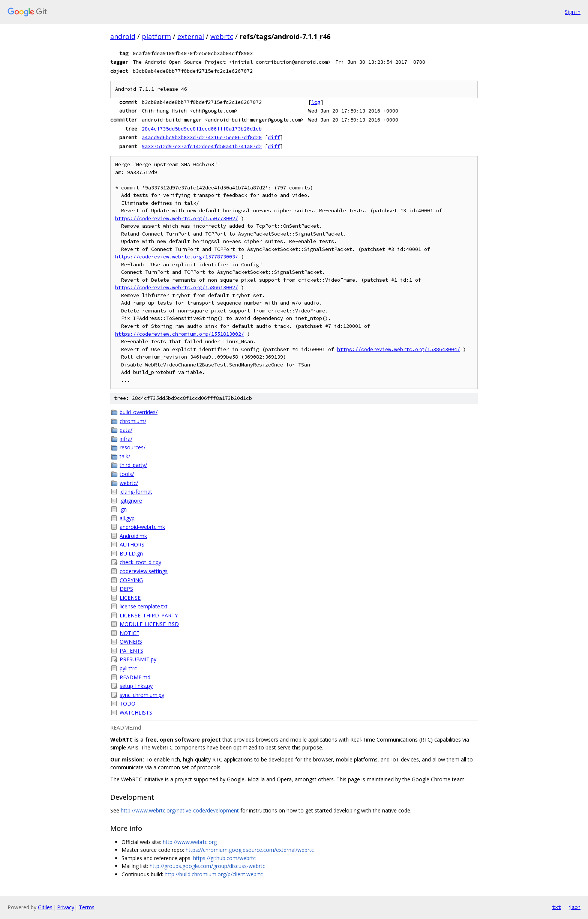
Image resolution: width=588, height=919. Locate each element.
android (123, 36)
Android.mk (133, 536)
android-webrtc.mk (142, 527)
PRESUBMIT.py (138, 659)
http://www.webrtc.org (190, 842)
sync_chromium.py (142, 695)
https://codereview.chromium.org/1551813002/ (180, 334)
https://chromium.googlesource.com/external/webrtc (250, 850)
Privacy (66, 907)
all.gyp (127, 518)
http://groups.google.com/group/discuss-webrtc (207, 866)
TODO (127, 704)
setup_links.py (136, 686)
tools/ (127, 474)
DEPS (126, 589)
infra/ (126, 439)
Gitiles (45, 907)
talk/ (125, 456)
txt (556, 907)
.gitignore (131, 501)
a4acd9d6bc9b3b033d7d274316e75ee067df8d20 (202, 137)
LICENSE (130, 598)
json (574, 907)
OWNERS (131, 642)
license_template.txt (144, 606)
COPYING (131, 580)
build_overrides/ (139, 412)
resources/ (133, 447)
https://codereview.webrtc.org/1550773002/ (177, 218)
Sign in (573, 12)
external (191, 36)
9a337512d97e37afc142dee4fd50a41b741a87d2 (202, 146)
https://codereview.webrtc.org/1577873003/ (177, 257)
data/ (126, 430)
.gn (123, 509)
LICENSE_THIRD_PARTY (149, 615)
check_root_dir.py (140, 562)
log (316, 102)
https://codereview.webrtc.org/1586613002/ (177, 288)
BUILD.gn (131, 553)
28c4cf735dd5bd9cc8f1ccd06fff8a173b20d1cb (202, 129)
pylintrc (128, 668)
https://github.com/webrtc (224, 858)
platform (156, 36)
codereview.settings (144, 571)
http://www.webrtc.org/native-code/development (180, 810)
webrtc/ (129, 483)
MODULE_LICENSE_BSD (149, 624)
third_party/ (133, 465)
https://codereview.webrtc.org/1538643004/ (399, 349)
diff (274, 137)
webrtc (222, 36)
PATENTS (131, 651)
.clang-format (136, 492)
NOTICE (129, 633)
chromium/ (133, 421)
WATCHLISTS (136, 713)
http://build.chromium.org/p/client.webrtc (214, 874)
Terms (87, 907)
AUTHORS (132, 544)
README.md (135, 677)
